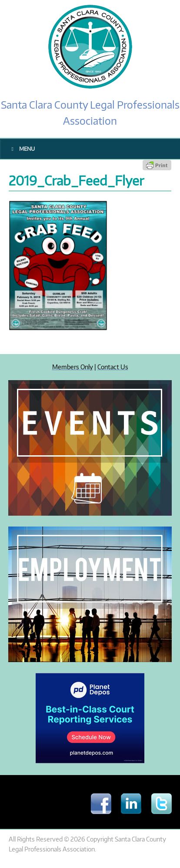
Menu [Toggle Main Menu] (22, 149)
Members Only (73, 367)
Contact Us (113, 367)
